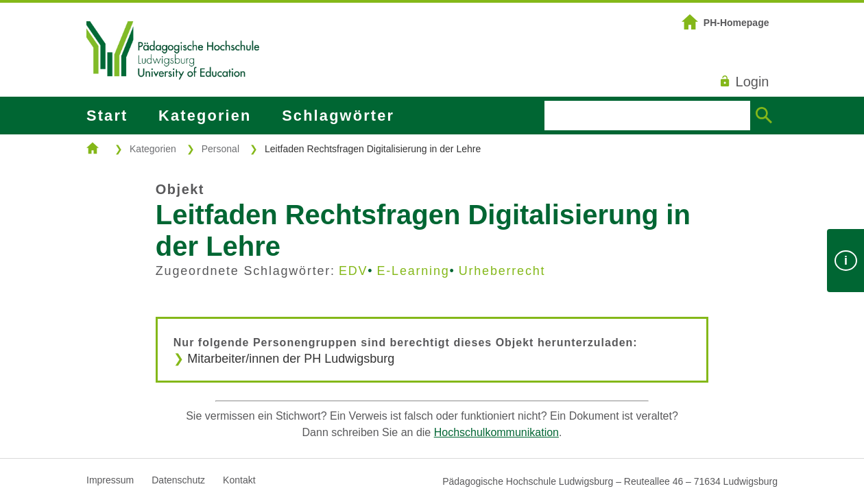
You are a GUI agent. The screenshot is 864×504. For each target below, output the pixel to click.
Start (107, 116)
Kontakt (239, 480)
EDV (353, 271)
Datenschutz (178, 480)
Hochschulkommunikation (496, 432)
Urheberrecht (502, 271)
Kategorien (205, 116)
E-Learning (413, 271)
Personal (220, 149)
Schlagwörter (338, 116)
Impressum (110, 480)
